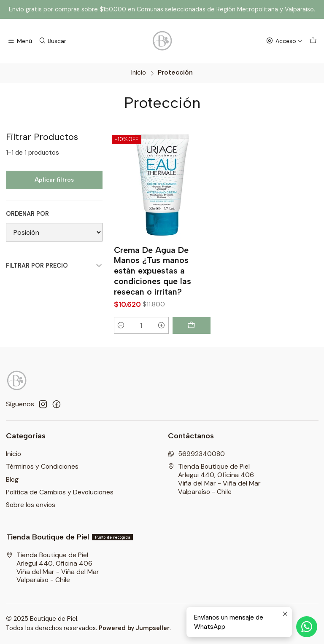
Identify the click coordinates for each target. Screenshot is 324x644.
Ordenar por (27, 214)
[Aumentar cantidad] (161, 325)
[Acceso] (284, 41)
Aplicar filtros (54, 180)
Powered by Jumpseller (134, 628)
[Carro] (313, 41)
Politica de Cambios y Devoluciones (60, 492)
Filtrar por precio (54, 266)
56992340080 (196, 454)
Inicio (139, 73)
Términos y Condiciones (42, 466)
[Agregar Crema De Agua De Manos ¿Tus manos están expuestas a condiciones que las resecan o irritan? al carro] (192, 325)
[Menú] (20, 41)
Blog (12, 479)
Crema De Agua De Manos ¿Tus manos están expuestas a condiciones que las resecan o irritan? (153, 271)
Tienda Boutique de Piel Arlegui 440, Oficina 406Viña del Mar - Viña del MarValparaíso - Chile (214, 479)
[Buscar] (53, 41)
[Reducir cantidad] (121, 325)
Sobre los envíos (31, 505)
